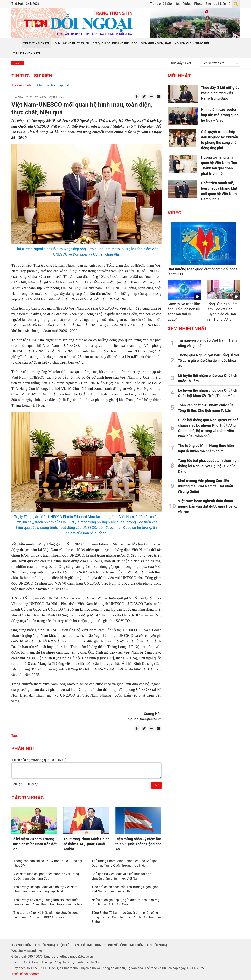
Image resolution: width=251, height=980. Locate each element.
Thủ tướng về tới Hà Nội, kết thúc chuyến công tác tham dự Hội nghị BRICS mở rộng (46, 915)
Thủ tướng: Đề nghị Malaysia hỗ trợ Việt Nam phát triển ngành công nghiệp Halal (45, 889)
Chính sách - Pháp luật (53, 85)
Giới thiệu (174, 4)
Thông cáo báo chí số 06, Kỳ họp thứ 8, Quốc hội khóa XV (48, 863)
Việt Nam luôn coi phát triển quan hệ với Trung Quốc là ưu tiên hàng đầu (46, 876)
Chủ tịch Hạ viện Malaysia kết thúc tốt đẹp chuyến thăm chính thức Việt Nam (121, 876)
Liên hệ (225, 4)
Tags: (15, 736)
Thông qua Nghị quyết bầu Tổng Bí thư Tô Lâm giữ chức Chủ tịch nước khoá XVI (209, 361)
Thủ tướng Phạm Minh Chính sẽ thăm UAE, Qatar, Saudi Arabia (86, 844)
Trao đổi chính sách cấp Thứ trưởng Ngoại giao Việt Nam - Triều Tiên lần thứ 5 (125, 889)
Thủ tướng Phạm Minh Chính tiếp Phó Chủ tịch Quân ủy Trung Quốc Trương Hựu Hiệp (124, 863)
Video (187, 4)
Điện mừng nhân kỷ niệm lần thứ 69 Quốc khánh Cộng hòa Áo (138, 844)
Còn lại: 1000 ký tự (25, 784)
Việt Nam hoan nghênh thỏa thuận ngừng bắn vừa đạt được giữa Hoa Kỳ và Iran (208, 506)
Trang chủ (157, 4)
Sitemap (211, 4)
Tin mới (18, 63)
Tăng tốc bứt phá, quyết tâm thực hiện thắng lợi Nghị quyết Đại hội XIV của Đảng (208, 466)
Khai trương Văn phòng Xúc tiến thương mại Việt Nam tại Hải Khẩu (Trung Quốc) (206, 486)
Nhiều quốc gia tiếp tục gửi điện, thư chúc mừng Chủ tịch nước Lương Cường (125, 902)
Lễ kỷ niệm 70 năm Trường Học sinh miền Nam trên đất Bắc (34, 844)
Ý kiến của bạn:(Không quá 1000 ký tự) (39, 760)
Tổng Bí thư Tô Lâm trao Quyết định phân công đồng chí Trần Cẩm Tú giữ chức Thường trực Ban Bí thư (126, 917)
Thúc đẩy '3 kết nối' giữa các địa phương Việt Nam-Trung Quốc (220, 93)
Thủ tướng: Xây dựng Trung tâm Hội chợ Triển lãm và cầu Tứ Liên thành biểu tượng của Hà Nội (48, 902)
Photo (198, 4)
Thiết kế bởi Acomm (26, 974)
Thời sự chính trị (23, 85)
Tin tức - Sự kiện (32, 76)
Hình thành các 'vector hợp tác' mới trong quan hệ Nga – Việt (220, 115)
